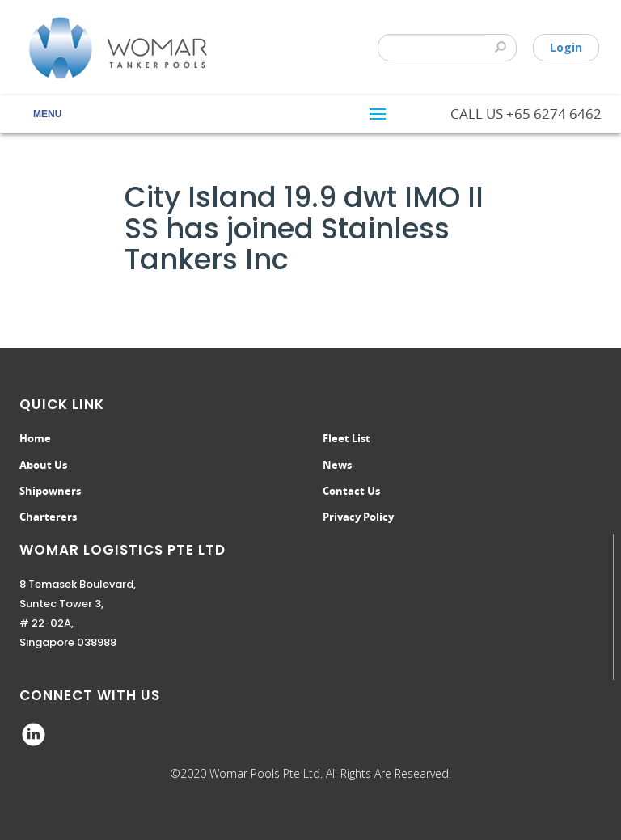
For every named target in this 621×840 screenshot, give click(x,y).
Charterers (48, 517)
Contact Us (351, 491)
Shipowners (50, 491)
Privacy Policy (358, 517)
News (337, 465)
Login (566, 47)
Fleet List (346, 438)
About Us (43, 465)
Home (35, 438)
